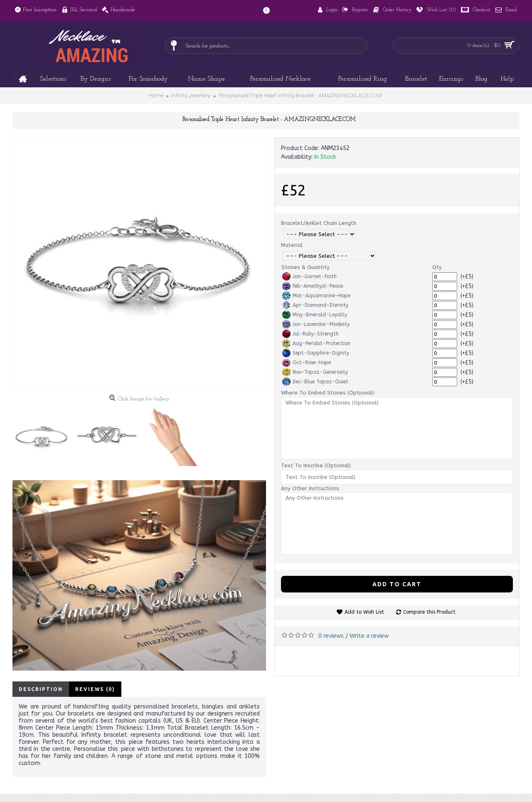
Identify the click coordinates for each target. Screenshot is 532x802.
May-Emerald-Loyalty (315, 315)
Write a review (369, 636)
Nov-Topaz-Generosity (315, 372)
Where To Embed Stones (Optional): (328, 393)
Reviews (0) (95, 689)
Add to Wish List (364, 612)
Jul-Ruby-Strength (310, 334)
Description (41, 689)
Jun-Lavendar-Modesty (316, 324)
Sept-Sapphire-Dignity (316, 353)
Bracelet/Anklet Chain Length (319, 223)
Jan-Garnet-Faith (309, 276)
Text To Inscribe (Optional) (316, 465)
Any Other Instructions (310, 488)
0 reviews (331, 636)
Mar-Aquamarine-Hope (316, 296)
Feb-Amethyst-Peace (313, 286)
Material (292, 245)
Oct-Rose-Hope (307, 363)
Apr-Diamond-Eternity (315, 305)
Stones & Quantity (305, 267)
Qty (437, 267)
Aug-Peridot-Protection (316, 343)
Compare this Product (429, 612)
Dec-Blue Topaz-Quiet (315, 382)
